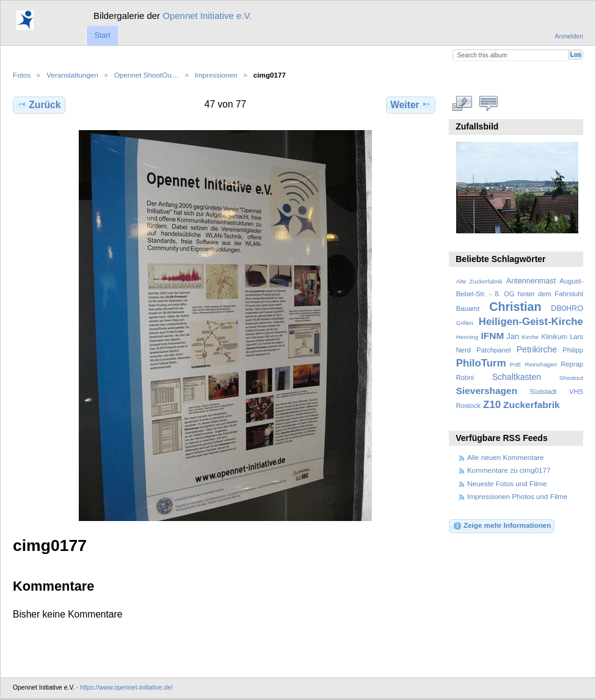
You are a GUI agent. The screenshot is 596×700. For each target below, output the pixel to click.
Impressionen (216, 75)
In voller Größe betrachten (463, 103)
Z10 (492, 405)
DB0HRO (567, 308)
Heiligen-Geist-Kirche (531, 322)
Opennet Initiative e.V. (207, 16)
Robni (465, 377)
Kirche (530, 337)
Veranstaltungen (72, 75)
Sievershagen (487, 391)
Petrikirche (537, 349)
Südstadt (543, 392)
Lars (576, 337)
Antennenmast (531, 281)
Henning (467, 337)
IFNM (493, 336)
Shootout (571, 378)
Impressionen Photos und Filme (517, 496)
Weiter (411, 104)
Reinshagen (541, 364)
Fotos (22, 75)
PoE (516, 364)
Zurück (39, 104)
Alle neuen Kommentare (505, 457)
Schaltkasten (517, 377)
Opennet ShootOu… (147, 75)
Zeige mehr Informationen (502, 526)
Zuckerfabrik (532, 405)
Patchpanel (493, 350)
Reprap (572, 364)
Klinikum (554, 337)
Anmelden (569, 36)
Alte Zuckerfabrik (479, 281)
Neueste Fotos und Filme (507, 483)
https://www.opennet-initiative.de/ (126, 687)
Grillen (465, 323)
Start (102, 35)
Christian (515, 307)
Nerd (463, 350)
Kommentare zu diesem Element (489, 103)
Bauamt (468, 308)
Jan (513, 337)
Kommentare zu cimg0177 (509, 470)
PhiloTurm (481, 363)
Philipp (573, 350)
